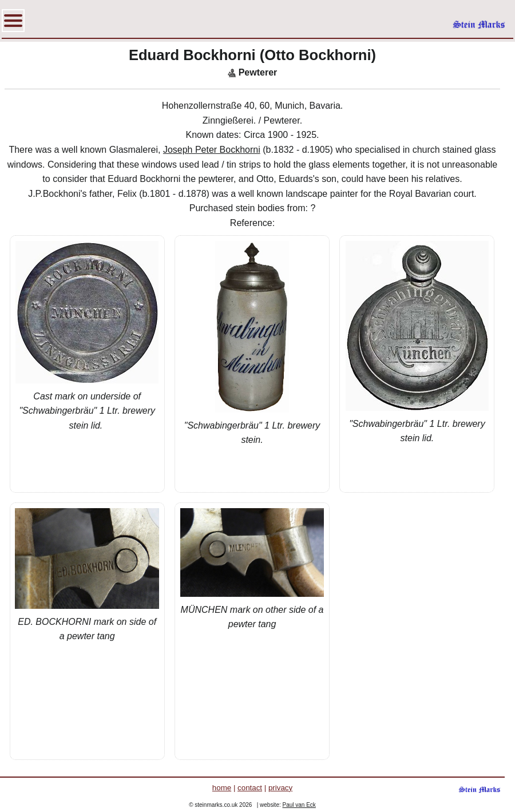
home (222, 788)
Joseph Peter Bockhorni (212, 150)
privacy (280, 788)
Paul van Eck (299, 805)
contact (250, 788)
